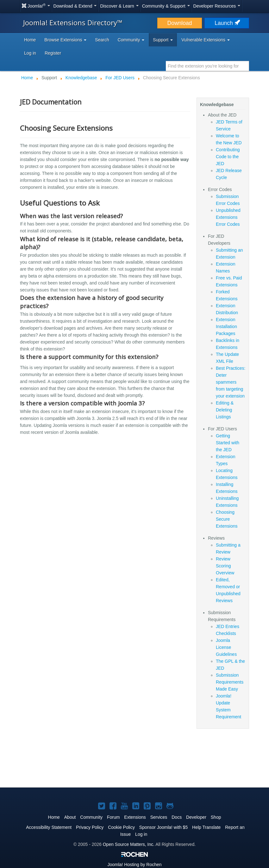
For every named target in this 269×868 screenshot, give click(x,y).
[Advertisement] (134, 762)
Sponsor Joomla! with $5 (163, 827)
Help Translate (206, 827)
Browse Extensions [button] (65, 40)
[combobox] (207, 66)
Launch (227, 23)
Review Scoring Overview (225, 566)
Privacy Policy (90, 827)
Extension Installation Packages (226, 326)
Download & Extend (75, 6)
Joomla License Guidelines (226, 647)
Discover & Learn (119, 6)
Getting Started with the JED (228, 443)
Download (180, 23)
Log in (30, 53)
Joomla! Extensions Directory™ (73, 22)
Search (102, 40)
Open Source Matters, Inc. (129, 844)
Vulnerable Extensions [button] (206, 40)
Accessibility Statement (49, 827)
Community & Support (166, 6)
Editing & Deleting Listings (225, 410)
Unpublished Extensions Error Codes (228, 217)
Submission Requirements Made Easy (230, 682)
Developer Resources (217, 6)
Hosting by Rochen (134, 865)
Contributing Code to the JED (228, 157)
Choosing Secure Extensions (227, 519)
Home (30, 40)
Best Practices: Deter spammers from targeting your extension (231, 382)
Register (53, 53)
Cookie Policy (121, 827)
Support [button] (163, 40)
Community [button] (131, 40)
